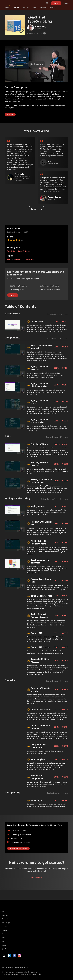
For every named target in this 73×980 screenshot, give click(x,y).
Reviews (5, 934)
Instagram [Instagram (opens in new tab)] (19, 956)
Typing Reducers (39, 506)
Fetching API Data (39, 444)
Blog (35, 7)
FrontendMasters (15, 3)
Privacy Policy (37, 974)
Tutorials (26, 7)
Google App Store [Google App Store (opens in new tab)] (23, 962)
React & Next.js (24, 251)
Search (47, 3)
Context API (36, 633)
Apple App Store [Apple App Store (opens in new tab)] (8, 962)
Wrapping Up (37, 800)
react (9, 259)
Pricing (53, 7)
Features (43, 7)
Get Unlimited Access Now (18, 848)
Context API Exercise (41, 647)
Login (66, 3)
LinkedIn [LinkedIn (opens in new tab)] (9, 956)
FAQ (4, 941)
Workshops (6, 923)
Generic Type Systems (41, 709)
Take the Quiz (36, 877)
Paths (7, 7)
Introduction (37, 321)
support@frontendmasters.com (19, 967)
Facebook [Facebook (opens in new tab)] (14, 956)
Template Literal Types (41, 596)
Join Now (56, 3)
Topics (5, 926)
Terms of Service (26, 974)
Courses (16, 7)
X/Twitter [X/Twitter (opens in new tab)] (4, 956)
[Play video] (36, 64)
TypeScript (11, 251)
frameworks (19, 259)
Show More (36, 209)
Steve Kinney (41, 26)
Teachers (5, 930)
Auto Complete (38, 759)
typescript (30, 259)
